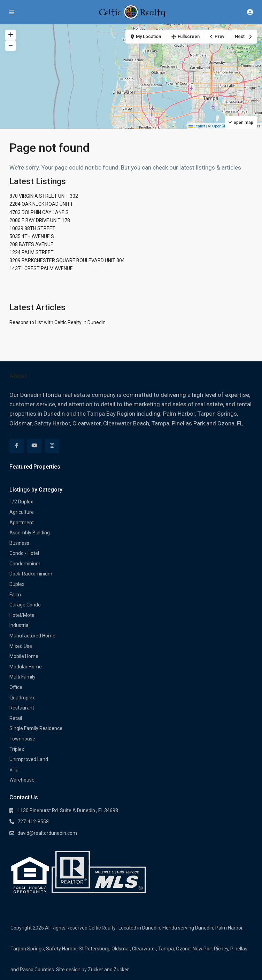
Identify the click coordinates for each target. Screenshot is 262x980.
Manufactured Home (32, 636)
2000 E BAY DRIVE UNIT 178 (40, 220)
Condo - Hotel (24, 553)
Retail (16, 718)
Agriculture (22, 512)
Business (19, 543)
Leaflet (197, 126)
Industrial (20, 625)
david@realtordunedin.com (47, 833)
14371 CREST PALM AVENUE (41, 268)
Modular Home (26, 667)
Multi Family (22, 677)
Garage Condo (25, 605)
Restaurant (22, 708)
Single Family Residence (36, 728)
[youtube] (34, 446)
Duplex (17, 584)
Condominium (25, 564)
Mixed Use (21, 646)
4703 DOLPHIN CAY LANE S (39, 212)
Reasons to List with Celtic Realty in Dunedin (57, 322)
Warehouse (22, 780)
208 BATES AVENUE (31, 244)
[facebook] (17, 446)
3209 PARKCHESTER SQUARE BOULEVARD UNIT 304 (67, 260)
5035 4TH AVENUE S (32, 236)
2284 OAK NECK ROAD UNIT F (41, 204)
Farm (15, 595)
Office (16, 687)
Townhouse (22, 739)
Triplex (17, 749)
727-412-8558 (33, 822)
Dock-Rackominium (31, 574)
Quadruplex (22, 698)
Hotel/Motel (22, 615)
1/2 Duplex (21, 502)
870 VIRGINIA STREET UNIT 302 (44, 196)
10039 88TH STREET (32, 228)
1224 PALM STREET (32, 252)
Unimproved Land (29, 759)
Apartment (22, 523)
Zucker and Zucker (108, 970)
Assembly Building (30, 533)
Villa (14, 770)
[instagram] (52, 446)
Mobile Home (24, 656)
